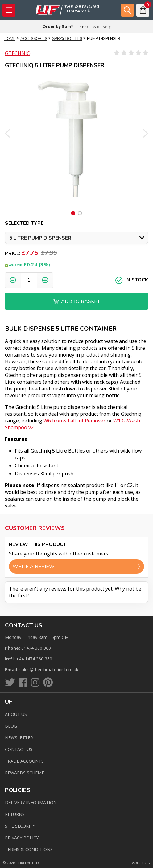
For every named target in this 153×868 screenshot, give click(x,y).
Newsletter (19, 738)
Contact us (19, 749)
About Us (16, 714)
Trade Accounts (24, 761)
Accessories (34, 39)
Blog (11, 726)
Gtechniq (18, 53)
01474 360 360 (36, 648)
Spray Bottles (67, 39)
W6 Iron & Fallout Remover (74, 421)
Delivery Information (31, 803)
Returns (15, 814)
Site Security (20, 826)
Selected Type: (25, 223)
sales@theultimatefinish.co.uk (49, 670)
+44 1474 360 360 (34, 659)
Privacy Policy (22, 838)
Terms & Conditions (29, 849)
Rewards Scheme (25, 773)
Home (10, 39)
